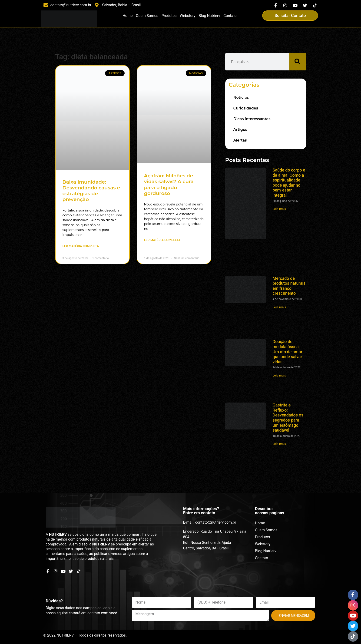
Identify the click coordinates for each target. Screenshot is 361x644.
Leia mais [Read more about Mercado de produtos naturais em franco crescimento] (279, 307)
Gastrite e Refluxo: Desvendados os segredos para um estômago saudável (288, 418)
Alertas (240, 140)
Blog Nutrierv (210, 16)
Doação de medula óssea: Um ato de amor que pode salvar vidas (288, 352)
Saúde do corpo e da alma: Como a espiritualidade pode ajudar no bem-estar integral (289, 183)
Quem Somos (147, 16)
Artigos (240, 130)
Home (128, 16)
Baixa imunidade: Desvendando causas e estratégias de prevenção (91, 191)
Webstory (188, 16)
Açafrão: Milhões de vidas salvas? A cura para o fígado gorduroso (169, 184)
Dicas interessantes (252, 119)
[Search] (297, 62)
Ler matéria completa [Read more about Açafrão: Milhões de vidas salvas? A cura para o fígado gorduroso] (162, 240)
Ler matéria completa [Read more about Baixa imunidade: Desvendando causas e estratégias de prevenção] (81, 246)
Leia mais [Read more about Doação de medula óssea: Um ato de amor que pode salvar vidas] (279, 375)
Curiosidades (246, 108)
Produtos (169, 16)
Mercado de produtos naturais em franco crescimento (289, 286)
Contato (230, 16)
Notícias (241, 97)
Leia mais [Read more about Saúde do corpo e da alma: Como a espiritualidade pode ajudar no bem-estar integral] (279, 209)
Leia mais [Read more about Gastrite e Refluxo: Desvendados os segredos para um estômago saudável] (279, 444)
